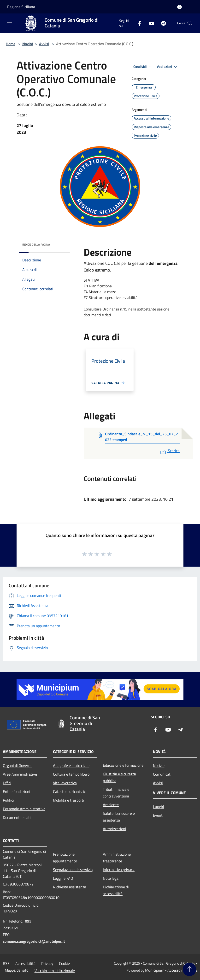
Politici (8, 800)
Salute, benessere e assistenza (119, 817)
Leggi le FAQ (63, 878)
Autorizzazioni (115, 829)
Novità (28, 44)
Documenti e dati (17, 817)
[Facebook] (138, 23)
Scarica (169, 451)
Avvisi (44, 44)
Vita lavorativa (65, 783)
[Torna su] (189, 969)
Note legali (112, 878)
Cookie (64, 963)
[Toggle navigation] (10, 23)
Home (11, 44)
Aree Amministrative (20, 774)
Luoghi (159, 807)
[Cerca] (190, 23)
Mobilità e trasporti (69, 800)
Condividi (143, 67)
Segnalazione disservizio (73, 870)
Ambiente (111, 805)
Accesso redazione (182, 970)
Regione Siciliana (21, 7)
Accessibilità (25, 963)
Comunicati (162, 774)
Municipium (155, 970)
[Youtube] (150, 23)
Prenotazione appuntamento (65, 858)
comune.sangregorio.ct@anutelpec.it (34, 941)
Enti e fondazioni (17, 791)
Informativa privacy (119, 870)
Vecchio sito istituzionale (55, 971)
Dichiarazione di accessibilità (116, 890)
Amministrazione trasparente (117, 858)
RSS (6, 963)
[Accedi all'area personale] (179, 7)
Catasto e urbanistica (70, 791)
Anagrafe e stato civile (71, 765)
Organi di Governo (18, 765)
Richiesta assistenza (70, 887)
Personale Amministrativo (24, 809)
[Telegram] (162, 23)
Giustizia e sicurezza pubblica (119, 777)
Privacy (47, 963)
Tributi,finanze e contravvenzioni (116, 793)
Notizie (159, 765)
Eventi (158, 815)
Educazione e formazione (123, 765)
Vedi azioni (168, 67)
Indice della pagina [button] (36, 244)
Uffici (7, 783)
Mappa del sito (17, 970)
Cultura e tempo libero (71, 774)
